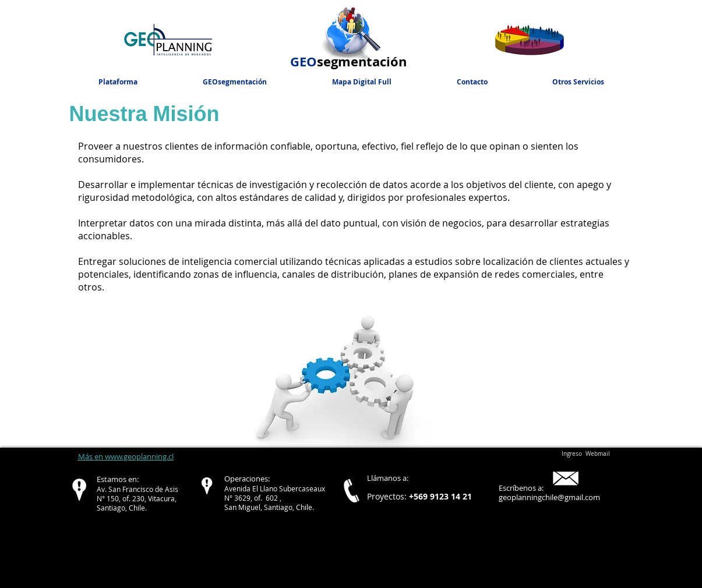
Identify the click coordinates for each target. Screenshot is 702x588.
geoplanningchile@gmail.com (549, 497)
